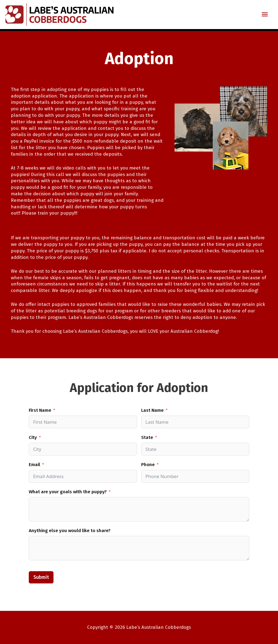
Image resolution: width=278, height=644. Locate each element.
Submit (41, 577)
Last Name (152, 410)
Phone (148, 465)
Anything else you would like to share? (70, 531)
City (33, 437)
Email (34, 465)
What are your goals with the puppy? (68, 492)
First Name (40, 410)
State (147, 437)
